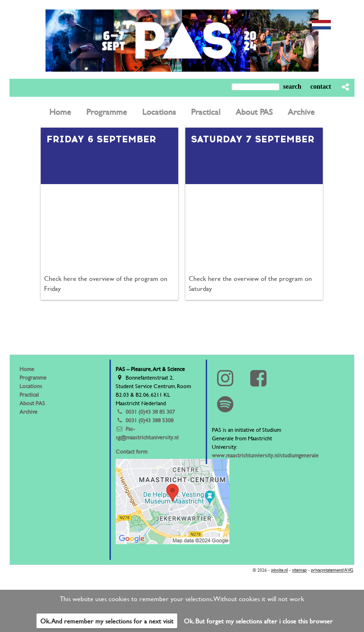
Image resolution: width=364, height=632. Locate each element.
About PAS (32, 403)
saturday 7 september (253, 139)
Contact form (132, 451)
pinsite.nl (279, 570)
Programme (33, 377)
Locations (31, 386)
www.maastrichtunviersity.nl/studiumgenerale (265, 455)
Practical (29, 394)
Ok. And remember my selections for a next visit (107, 621)
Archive (28, 411)
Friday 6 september (101, 139)
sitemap (299, 570)
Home (27, 369)
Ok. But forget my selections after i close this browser (258, 621)
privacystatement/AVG (332, 570)
